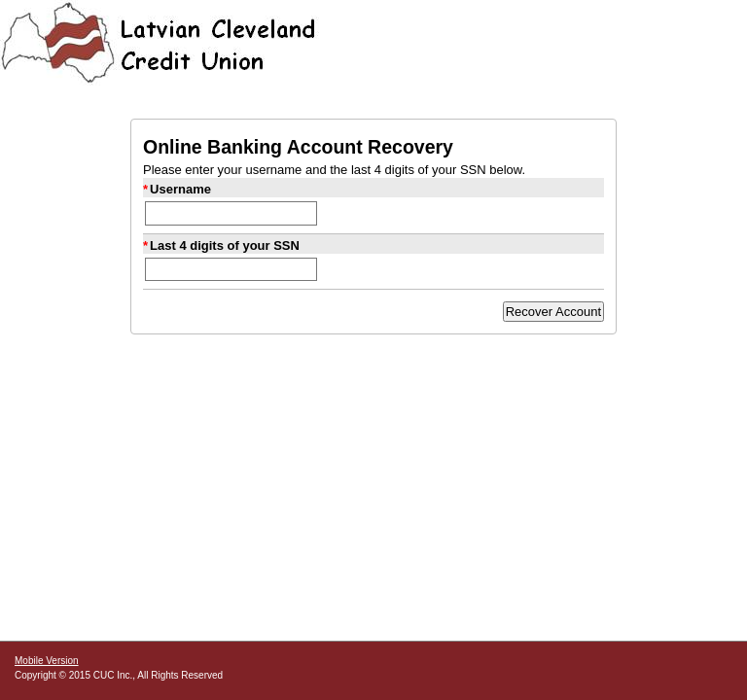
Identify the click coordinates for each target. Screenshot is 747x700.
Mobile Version (47, 661)
